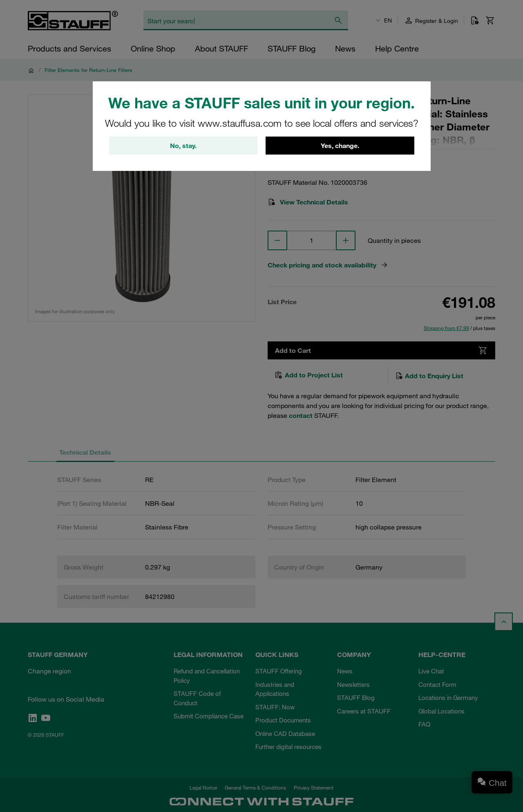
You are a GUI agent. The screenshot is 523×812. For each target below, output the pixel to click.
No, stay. (183, 146)
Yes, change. (340, 146)
